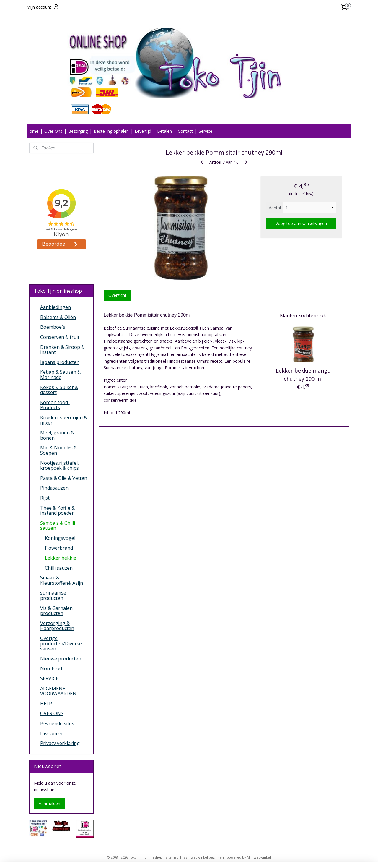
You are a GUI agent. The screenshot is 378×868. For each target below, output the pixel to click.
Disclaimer (52, 733)
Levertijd (143, 131)
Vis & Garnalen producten (56, 611)
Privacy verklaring (60, 743)
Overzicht (117, 295)
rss (185, 857)
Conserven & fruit (60, 337)
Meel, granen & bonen (57, 435)
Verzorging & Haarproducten (57, 626)
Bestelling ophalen (111, 131)
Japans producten (60, 362)
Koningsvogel (60, 538)
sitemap (172, 857)
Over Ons (53, 131)
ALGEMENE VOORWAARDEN (58, 691)
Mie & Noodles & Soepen (59, 450)
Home (32, 131)
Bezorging (78, 131)
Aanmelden (49, 803)
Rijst (45, 498)
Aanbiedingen (56, 307)
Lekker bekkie (61, 558)
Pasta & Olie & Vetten (64, 478)
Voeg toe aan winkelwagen (301, 223)
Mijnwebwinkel (259, 857)
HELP (46, 704)
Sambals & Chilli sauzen (58, 526)
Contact (185, 131)
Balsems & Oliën (58, 317)
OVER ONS (52, 713)
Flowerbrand (59, 548)
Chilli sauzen (59, 568)
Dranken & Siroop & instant (62, 350)
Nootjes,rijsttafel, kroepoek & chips (60, 466)
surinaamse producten (53, 595)
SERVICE (49, 678)
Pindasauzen (54, 488)
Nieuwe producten (61, 659)
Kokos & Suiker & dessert (59, 390)
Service (206, 131)
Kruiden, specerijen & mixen (64, 420)
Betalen (164, 131)
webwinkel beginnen (207, 857)
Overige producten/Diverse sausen (61, 643)
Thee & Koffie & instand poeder (57, 511)
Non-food (51, 668)
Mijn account (43, 7)
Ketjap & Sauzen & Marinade (60, 375)
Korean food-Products (55, 405)
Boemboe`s (53, 327)
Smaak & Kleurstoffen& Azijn (62, 580)
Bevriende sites (57, 723)
